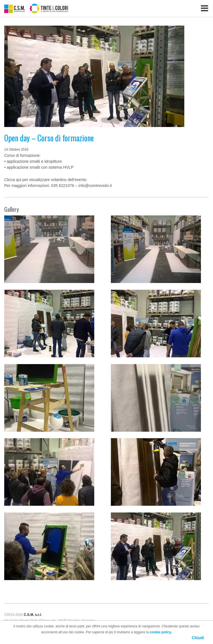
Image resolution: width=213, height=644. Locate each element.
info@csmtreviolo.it (95, 186)
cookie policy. (161, 632)
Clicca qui (13, 180)
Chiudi (198, 638)
